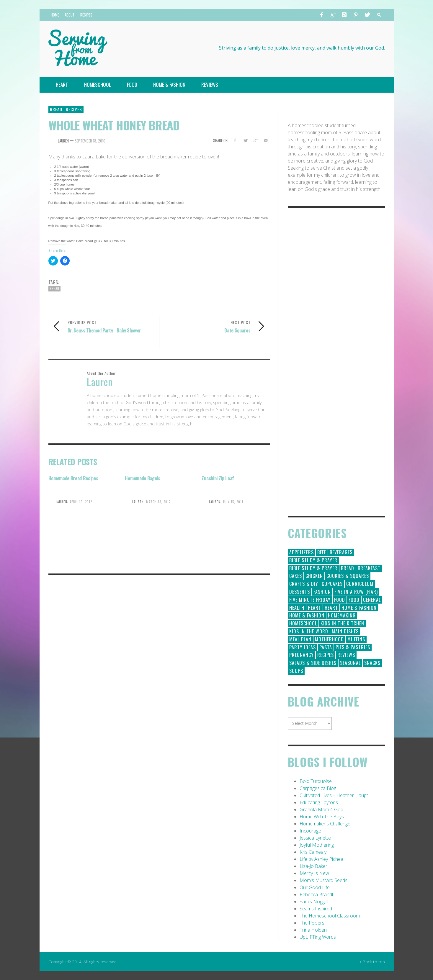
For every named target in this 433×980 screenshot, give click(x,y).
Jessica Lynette (315, 838)
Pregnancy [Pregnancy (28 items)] (302, 655)
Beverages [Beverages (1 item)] (341, 552)
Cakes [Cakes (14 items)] (296, 576)
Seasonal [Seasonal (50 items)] (350, 663)
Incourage (310, 831)
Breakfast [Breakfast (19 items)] (369, 568)
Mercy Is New (314, 873)
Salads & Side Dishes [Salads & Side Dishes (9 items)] (313, 663)
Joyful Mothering (317, 845)
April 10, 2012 (81, 502)
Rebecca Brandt (317, 894)
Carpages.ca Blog (318, 788)
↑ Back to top (372, 962)
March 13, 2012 (158, 502)
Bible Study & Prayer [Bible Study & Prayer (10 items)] (313, 568)
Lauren (63, 141)
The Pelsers (312, 923)
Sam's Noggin (314, 902)
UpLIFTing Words (318, 937)
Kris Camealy (313, 852)
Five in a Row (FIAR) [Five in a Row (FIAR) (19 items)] (356, 592)
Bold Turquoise (316, 781)
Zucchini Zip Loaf (218, 478)
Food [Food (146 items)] (340, 600)
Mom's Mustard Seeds (323, 880)
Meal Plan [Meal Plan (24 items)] (300, 639)
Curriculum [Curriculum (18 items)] (360, 584)
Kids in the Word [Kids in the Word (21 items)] (309, 631)
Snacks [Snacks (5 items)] (372, 663)
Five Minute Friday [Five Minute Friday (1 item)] (310, 600)
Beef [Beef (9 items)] (322, 552)
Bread (56, 109)
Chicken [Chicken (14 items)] (314, 576)
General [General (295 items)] (372, 600)
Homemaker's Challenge (325, 824)
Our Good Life (315, 887)
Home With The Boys (322, 817)
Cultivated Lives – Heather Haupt (334, 795)
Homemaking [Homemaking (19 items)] (342, 615)
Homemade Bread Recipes (73, 478)
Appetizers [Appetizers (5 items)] (302, 552)
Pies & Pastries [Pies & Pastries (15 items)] (353, 647)
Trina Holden (313, 930)
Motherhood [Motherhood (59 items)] (329, 639)
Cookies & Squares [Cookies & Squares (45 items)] (348, 576)
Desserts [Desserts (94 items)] (300, 592)
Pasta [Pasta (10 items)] (326, 647)
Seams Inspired (316, 909)
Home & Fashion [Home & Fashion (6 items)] (307, 615)
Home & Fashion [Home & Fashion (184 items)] (359, 608)
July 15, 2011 (233, 502)
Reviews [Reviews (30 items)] (346, 655)
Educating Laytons (319, 802)
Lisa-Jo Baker (313, 866)
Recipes (74, 109)
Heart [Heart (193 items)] (314, 608)
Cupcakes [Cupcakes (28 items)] (332, 584)
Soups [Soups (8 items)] (296, 671)
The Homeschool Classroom (330, 916)
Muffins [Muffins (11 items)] (356, 639)
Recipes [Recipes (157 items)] (326, 655)
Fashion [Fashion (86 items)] (322, 592)
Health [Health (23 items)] (297, 608)
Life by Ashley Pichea (321, 859)
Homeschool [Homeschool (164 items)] (303, 623)
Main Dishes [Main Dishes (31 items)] (345, 631)
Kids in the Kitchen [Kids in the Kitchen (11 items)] (342, 623)
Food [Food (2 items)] (354, 600)
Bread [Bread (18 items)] (348, 568)
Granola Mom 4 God (321, 809)
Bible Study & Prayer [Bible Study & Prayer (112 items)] (313, 560)
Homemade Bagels (142, 478)
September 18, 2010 (90, 141)
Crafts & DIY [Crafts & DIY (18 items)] (304, 584)
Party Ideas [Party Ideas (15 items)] (303, 647)
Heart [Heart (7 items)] (331, 608)
